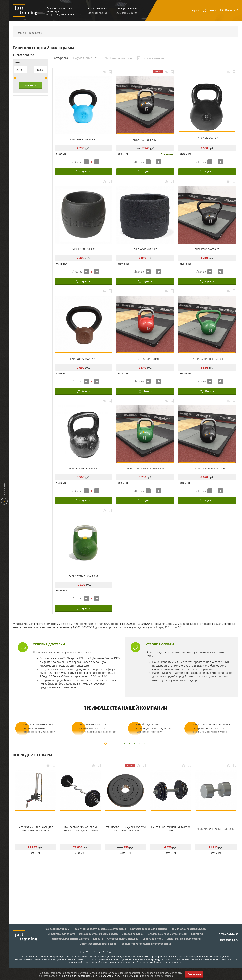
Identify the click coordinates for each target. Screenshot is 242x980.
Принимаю (194, 974)
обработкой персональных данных (121, 976)
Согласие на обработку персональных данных (159, 962)
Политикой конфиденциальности (79, 976)
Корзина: (232, 10)
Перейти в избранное (153, 58)
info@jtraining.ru (128, 8)
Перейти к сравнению (121, 58)
